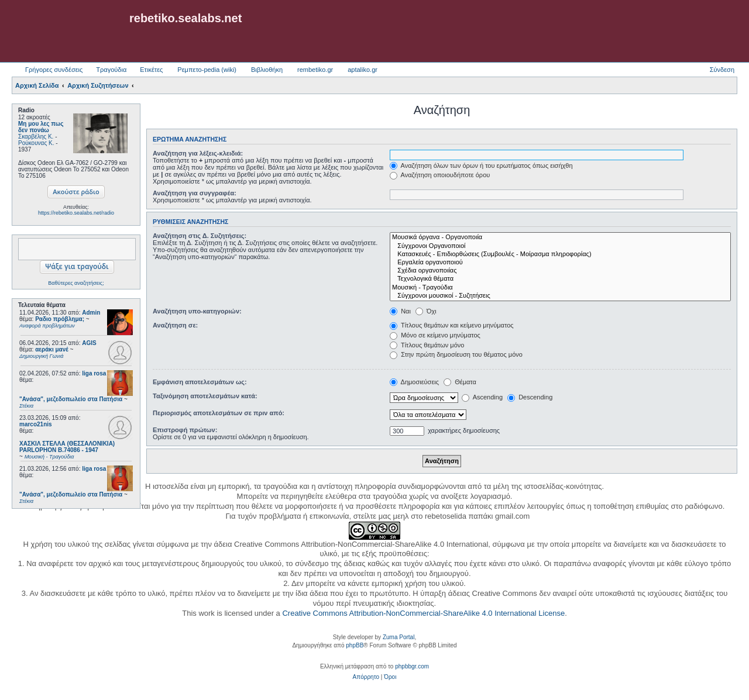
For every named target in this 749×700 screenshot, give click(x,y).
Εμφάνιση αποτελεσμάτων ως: (200, 382)
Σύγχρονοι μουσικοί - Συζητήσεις (560, 296)
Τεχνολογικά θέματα (560, 279)
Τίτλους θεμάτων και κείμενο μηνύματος (452, 325)
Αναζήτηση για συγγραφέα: (195, 193)
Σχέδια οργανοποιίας (560, 271)
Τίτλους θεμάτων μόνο (427, 345)
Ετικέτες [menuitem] (151, 70)
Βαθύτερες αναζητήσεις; (76, 283)
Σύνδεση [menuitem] (722, 70)
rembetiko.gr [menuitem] (315, 70)
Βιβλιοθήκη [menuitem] (267, 70)
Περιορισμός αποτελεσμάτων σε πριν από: (219, 413)
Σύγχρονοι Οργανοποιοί (560, 246)
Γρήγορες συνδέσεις (54, 70)
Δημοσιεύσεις (414, 382)
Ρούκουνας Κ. (36, 143)
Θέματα (460, 382)
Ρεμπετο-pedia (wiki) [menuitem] (207, 70)
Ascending (482, 397)
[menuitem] (366, 677)
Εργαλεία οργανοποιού (560, 263)
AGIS (89, 343)
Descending (530, 397)
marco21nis (36, 424)
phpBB (355, 645)
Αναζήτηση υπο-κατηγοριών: (197, 311)
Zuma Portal (398, 637)
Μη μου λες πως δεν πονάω (41, 127)
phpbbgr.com (412, 666)
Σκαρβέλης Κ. (36, 137)
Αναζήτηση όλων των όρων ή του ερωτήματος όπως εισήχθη (481, 165)
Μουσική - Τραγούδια (560, 288)
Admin (91, 313)
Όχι (426, 311)
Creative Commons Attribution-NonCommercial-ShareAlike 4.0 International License (423, 613)
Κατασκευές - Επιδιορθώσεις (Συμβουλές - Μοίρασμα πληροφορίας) (560, 254)
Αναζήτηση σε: (175, 325)
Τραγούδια (111, 70)
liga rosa (94, 373)
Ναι (400, 311)
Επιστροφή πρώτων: (185, 430)
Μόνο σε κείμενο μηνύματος (435, 335)
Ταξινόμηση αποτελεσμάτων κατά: (205, 396)
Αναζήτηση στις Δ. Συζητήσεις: (200, 236)
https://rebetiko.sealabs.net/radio (76, 213)
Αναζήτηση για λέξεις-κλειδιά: (198, 153)
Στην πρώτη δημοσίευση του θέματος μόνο (456, 354)
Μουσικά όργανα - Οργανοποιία (560, 237)
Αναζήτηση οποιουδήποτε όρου (440, 175)
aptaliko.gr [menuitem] (363, 70)
